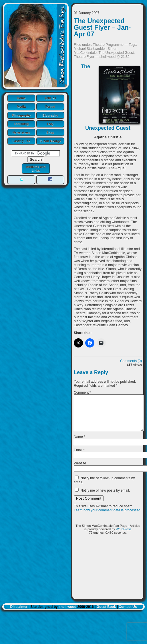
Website (80, 470)
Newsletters (21, 132)
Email (79, 457)
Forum (50, 107)
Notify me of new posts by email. (105, 497)
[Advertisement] (108, 576)
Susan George (50, 141)
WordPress (124, 536)
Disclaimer (19, 614)
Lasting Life (21, 141)
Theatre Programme (108, 45)
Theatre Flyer (84, 57)
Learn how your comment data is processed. (108, 517)
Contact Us (128, 614)
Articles (50, 98)
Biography (50, 115)
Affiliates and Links (36, 168)
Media (21, 107)
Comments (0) (131, 361)
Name (80, 444)
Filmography (21, 115)
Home (21, 98)
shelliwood (67, 614)
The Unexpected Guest (116, 53)
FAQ (50, 124)
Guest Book (106, 614)
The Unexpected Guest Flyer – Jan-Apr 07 (102, 28)
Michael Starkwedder (90, 49)
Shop (50, 132)
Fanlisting (21, 124)
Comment (82, 392)
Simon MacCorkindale (96, 51)
